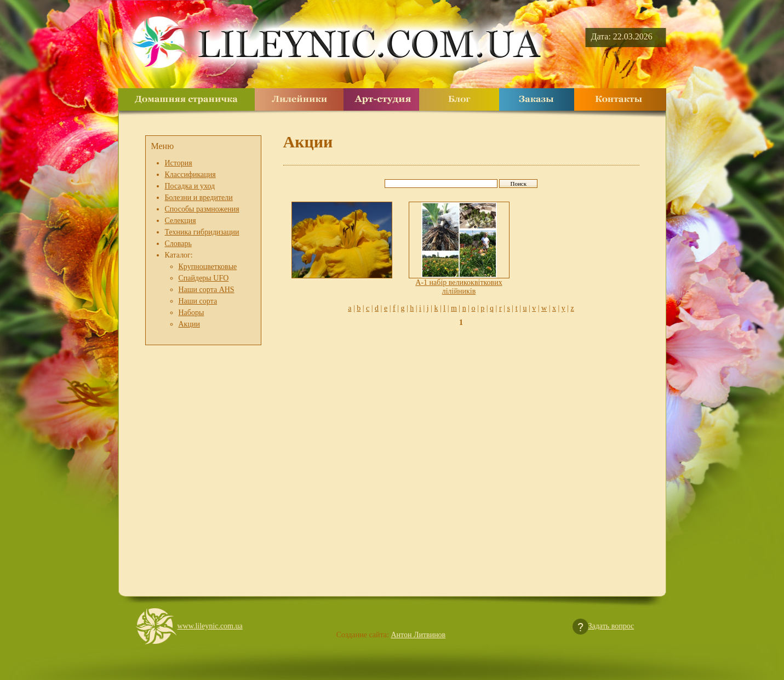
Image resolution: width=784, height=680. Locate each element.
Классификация (190, 175)
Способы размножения (202, 209)
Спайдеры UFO (204, 278)
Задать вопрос (611, 626)
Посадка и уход (190, 186)
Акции (189, 324)
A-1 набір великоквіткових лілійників (459, 287)
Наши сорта (198, 301)
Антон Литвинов (418, 635)
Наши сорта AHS (207, 290)
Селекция (181, 221)
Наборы (191, 313)
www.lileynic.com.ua (210, 626)
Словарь (178, 244)
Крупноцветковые (208, 267)
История (179, 163)
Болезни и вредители (199, 198)
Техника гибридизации (202, 232)
